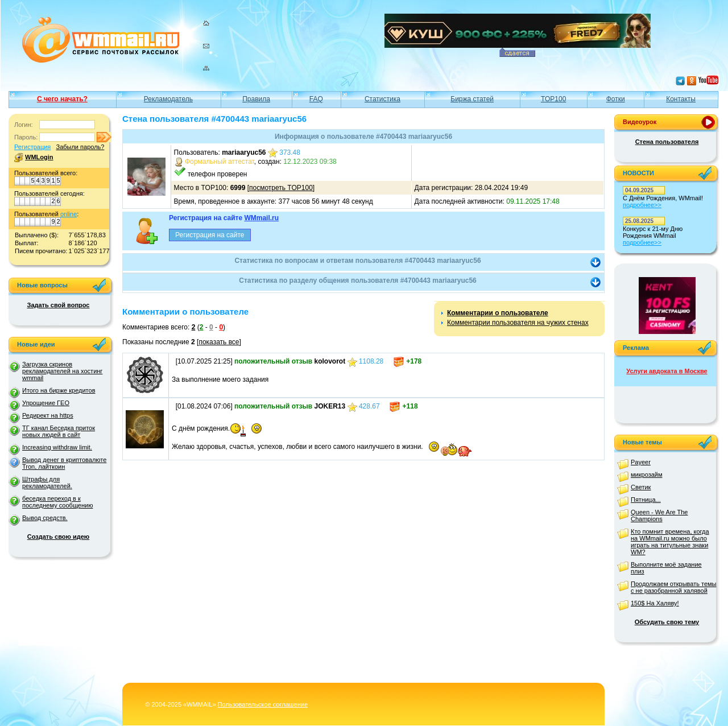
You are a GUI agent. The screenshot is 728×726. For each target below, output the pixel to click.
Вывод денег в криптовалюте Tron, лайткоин (64, 463)
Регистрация (32, 147)
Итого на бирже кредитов (59, 390)
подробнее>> (642, 205)
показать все (219, 342)
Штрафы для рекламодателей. (47, 482)
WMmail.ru (261, 218)
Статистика (382, 99)
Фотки (616, 99)
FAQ (316, 99)
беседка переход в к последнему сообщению (57, 502)
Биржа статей (472, 99)
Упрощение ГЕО (46, 403)
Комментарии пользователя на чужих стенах (518, 323)
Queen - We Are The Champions (659, 515)
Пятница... (646, 500)
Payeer (641, 462)
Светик (641, 487)
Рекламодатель (168, 99)
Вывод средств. (45, 518)
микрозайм (647, 475)
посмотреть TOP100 (281, 188)
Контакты (681, 99)
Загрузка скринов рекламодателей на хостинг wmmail (62, 371)
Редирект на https (48, 415)
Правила (256, 99)
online (69, 214)
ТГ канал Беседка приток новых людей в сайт (59, 431)
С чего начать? (62, 99)
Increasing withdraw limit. (57, 447)
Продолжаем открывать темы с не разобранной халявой (674, 587)
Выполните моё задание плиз (666, 568)
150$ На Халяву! (655, 603)
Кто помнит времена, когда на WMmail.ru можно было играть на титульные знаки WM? (670, 542)
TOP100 (553, 99)
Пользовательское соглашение (263, 704)
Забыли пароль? (80, 147)
